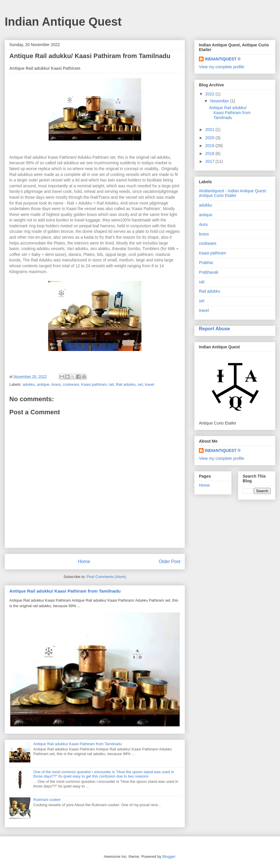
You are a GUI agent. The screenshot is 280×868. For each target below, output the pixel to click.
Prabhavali (209, 272)
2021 (210, 130)
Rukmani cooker (47, 800)
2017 (210, 161)
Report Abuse (215, 329)
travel (150, 384)
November (220, 101)
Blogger (169, 856)
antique (43, 384)
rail (111, 384)
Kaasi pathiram (94, 384)
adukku (29, 384)
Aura (203, 224)
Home (84, 562)
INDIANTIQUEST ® (223, 59)
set (140, 384)
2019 (210, 146)
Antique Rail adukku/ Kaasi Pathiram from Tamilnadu (65, 591)
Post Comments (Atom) (106, 577)
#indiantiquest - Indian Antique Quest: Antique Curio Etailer (233, 193)
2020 (210, 138)
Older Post (169, 562)
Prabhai (206, 263)
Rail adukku (126, 384)
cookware (71, 384)
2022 (210, 94)
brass (56, 384)
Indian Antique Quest (63, 22)
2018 (210, 153)
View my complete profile (222, 67)
